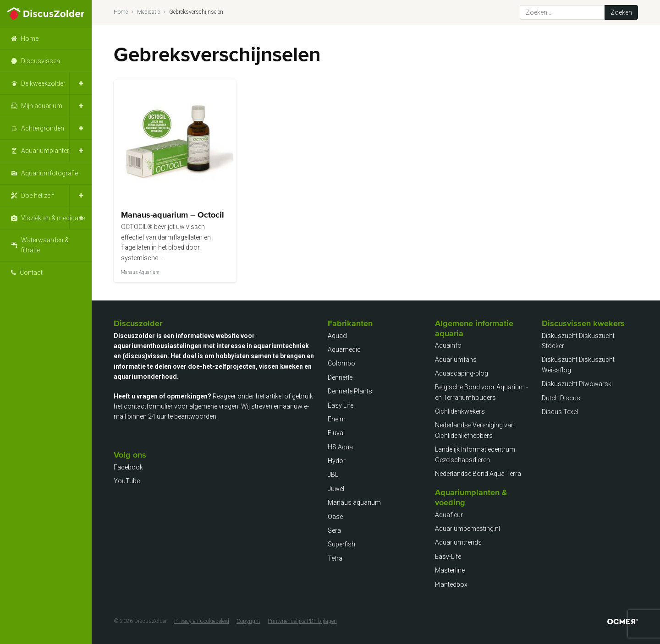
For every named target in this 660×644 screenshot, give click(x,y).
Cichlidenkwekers (460, 411)
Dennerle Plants (350, 391)
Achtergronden (43, 128)
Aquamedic (344, 349)
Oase (335, 517)
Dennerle (340, 377)
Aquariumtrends (458, 542)
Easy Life (341, 405)
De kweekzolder (43, 83)
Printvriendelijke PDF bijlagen (302, 621)
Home (30, 38)
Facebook (128, 467)
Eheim (337, 419)
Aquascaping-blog (462, 373)
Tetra (335, 558)
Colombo (341, 363)
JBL (333, 475)
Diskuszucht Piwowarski (577, 384)
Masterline (450, 570)
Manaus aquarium (354, 502)
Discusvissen (41, 61)
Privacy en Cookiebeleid (202, 621)
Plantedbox (451, 584)
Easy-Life (448, 557)
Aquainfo (448, 345)
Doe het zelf (38, 196)
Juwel (336, 489)
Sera (334, 530)
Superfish (341, 544)
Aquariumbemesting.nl (467, 529)
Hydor (337, 461)
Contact (31, 273)
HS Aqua (340, 447)
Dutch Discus (561, 398)
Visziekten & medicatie (53, 218)
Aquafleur (449, 515)
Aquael (338, 336)
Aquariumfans (456, 360)
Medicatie (148, 12)
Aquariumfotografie (49, 173)
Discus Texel (560, 412)
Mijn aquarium (42, 106)
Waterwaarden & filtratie (45, 245)
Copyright (248, 621)
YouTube (127, 481)
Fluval (336, 433)
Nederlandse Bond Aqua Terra (478, 474)
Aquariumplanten (46, 151)
